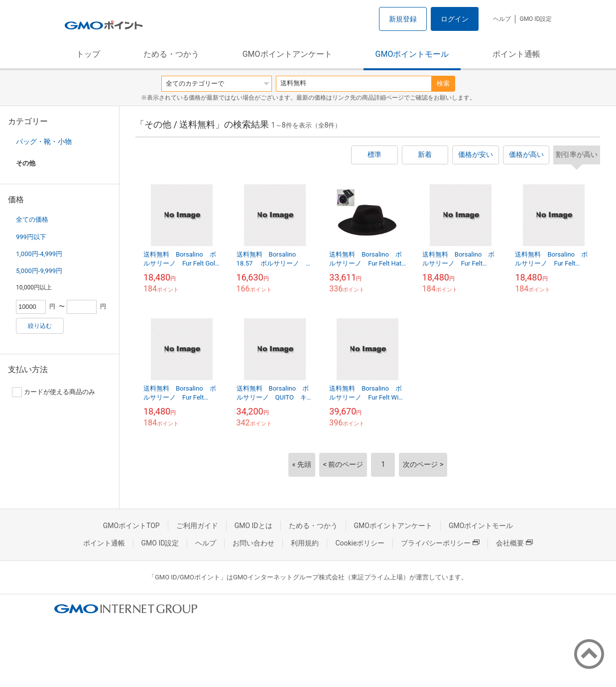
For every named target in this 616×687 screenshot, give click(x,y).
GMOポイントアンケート (287, 54)
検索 (443, 83)
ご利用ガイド (197, 526)
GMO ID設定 (536, 19)
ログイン (455, 19)
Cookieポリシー (360, 543)
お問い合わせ (253, 543)
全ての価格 (32, 219)
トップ (88, 54)
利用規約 (305, 543)
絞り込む (40, 326)
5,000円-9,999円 (39, 271)
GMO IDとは (253, 526)
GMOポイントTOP (131, 526)
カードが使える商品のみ (54, 392)
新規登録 (403, 19)
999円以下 (31, 237)
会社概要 (514, 543)
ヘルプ (502, 19)
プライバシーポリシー (440, 543)
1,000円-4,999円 (39, 254)
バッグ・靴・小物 (44, 141)
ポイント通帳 (516, 54)
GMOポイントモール (412, 54)
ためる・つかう (171, 54)
